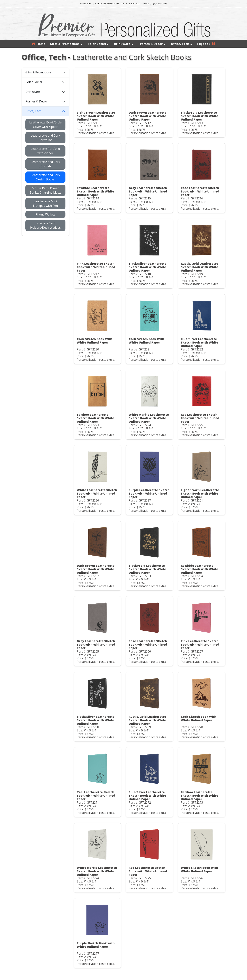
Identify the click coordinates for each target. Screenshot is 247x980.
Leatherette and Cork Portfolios (45, 138)
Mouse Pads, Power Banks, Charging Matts (45, 190)
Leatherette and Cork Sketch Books (45, 177)
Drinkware (123, 44)
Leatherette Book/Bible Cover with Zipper (45, 125)
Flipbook (206, 44)
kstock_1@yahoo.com (155, 4)
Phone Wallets (45, 214)
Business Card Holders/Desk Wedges (45, 225)
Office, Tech (181, 44)
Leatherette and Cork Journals (45, 164)
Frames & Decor (152, 44)
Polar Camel (98, 44)
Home (39, 44)
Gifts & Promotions (66, 44)
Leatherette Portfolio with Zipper (45, 151)
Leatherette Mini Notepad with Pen (45, 203)
